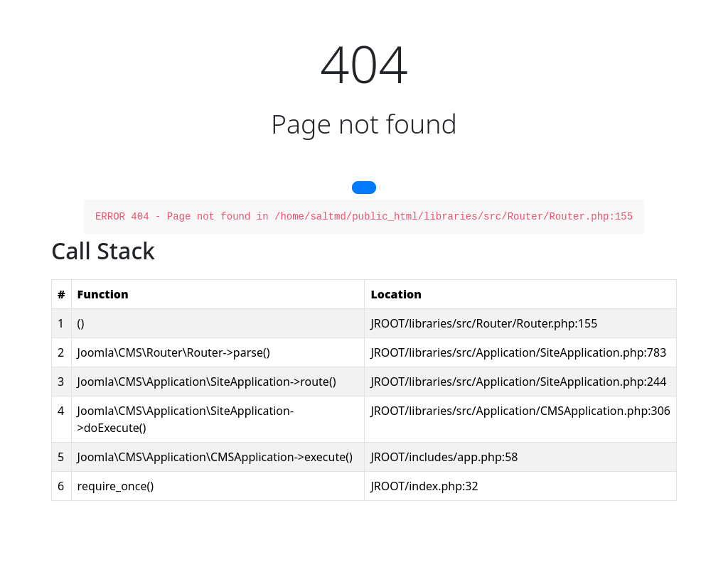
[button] (364, 188)
